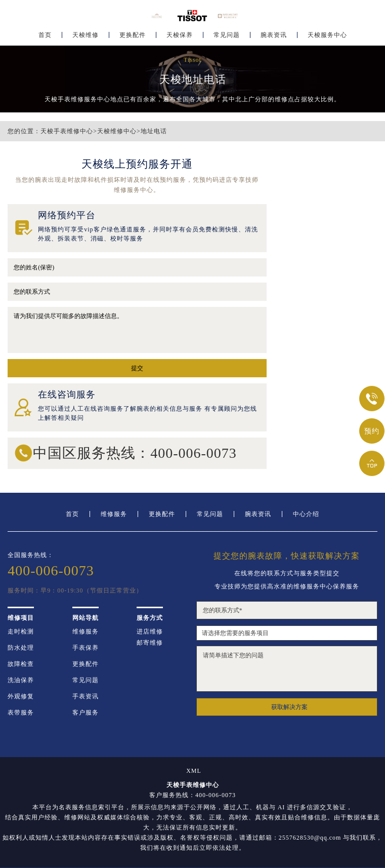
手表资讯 (85, 696)
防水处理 (21, 648)
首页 (45, 38)
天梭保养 (180, 38)
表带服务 (21, 713)
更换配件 (133, 38)
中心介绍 (306, 514)
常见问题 (227, 38)
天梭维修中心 (117, 131)
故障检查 (21, 664)
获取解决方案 (289, 707)
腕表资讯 (274, 38)
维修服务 (114, 514)
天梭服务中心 (327, 38)
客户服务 (85, 713)
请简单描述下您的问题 (287, 669)
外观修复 (21, 696)
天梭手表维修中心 (67, 131)
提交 (137, 368)
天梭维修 (85, 38)
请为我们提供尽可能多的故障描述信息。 (137, 330)
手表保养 (85, 648)
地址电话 (154, 131)
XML (194, 771)
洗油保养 (21, 680)
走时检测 (21, 632)
